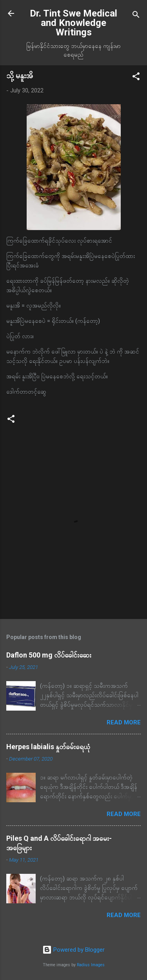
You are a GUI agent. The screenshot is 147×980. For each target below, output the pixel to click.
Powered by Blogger (73, 950)
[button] (136, 78)
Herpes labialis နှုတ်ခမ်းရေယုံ (48, 747)
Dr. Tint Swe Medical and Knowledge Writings (73, 23)
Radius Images (91, 965)
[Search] (136, 16)
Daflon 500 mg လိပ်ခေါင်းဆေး (49, 655)
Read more (124, 722)
